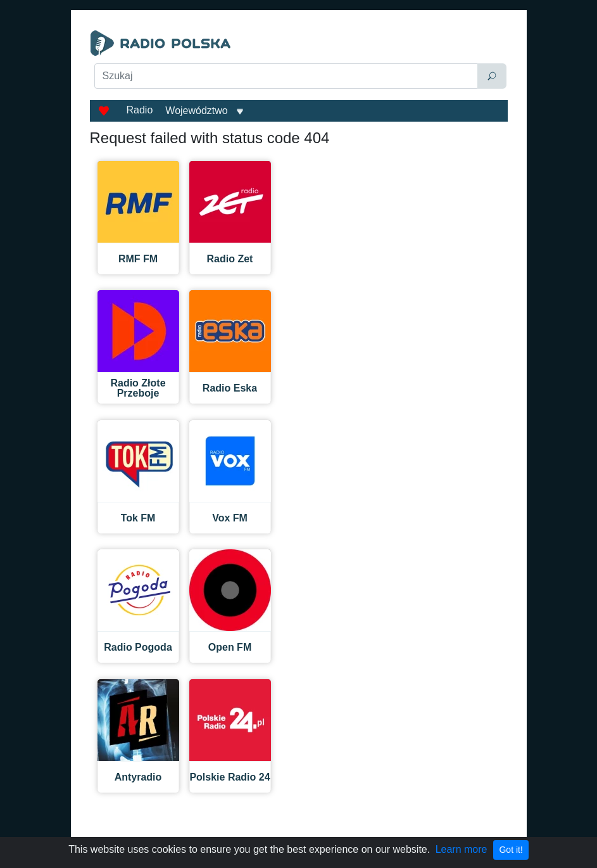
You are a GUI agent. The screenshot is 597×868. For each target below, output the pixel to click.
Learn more (462, 849)
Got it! (511, 850)
